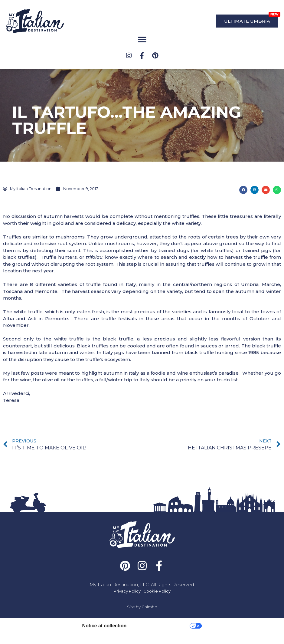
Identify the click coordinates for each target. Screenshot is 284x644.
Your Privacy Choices (161, 636)
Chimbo (149, 617)
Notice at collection (104, 636)
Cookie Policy (157, 601)
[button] (142, 40)
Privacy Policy (127, 601)
